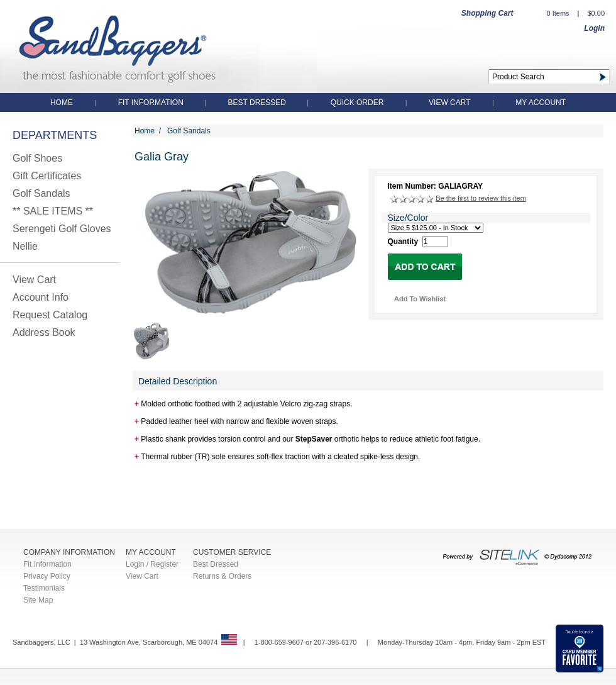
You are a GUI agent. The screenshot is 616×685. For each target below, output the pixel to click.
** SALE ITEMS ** (53, 211)
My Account (541, 103)
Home (62, 103)
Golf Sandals (41, 193)
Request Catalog (50, 315)
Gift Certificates (47, 176)
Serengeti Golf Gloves (62, 229)
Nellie (25, 246)
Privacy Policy (47, 576)
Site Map (38, 600)
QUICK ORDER (357, 103)
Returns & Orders (222, 576)
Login (594, 28)
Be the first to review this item (481, 198)
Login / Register (152, 564)
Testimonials (44, 588)
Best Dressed (258, 103)
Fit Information (152, 103)
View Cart (449, 103)
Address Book (44, 332)
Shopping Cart (487, 13)
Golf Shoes (37, 158)
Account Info (41, 297)
